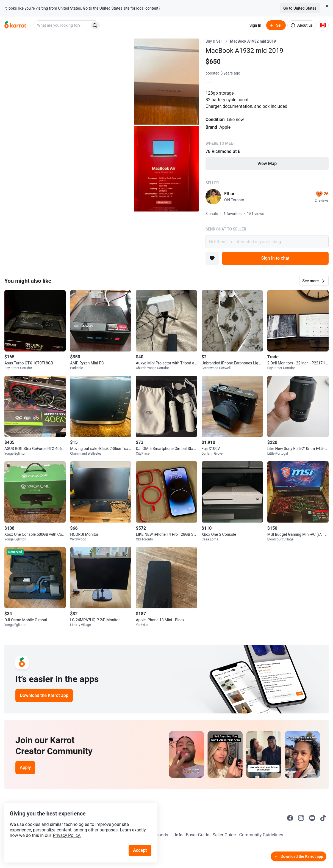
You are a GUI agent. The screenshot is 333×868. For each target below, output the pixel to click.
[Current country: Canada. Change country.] (323, 25)
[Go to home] (15, 25)
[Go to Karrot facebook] (290, 818)
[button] (314, 281)
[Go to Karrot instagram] (301, 818)
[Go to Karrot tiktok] (323, 818)
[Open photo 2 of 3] (167, 82)
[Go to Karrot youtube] (312, 818)
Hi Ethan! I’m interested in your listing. (267, 242)
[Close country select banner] (327, 6)
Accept (143, 840)
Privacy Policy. (75, 826)
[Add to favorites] (212, 258)
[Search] (95, 25)
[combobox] (62, 25)
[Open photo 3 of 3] (167, 169)
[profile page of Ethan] (213, 197)
